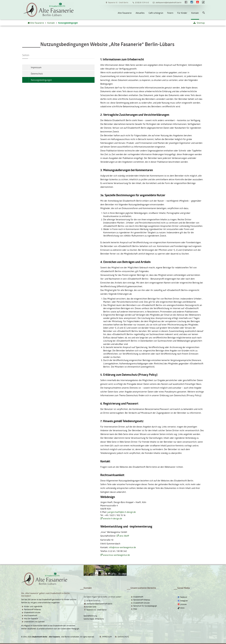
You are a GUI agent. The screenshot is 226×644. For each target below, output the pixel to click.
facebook (182, 597)
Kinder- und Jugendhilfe (33, 606)
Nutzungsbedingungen (41, 80)
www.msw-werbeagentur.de (116, 555)
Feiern (170, 13)
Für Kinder (182, 13)
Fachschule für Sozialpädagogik (145, 606)
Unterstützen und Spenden (34, 622)
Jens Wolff (124, 536)
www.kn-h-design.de (112, 518)
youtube (182, 604)
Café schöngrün (156, 13)
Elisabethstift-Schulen (32, 612)
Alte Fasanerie (125, 13)
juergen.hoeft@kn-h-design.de (122, 512)
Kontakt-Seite (91, 607)
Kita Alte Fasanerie (31, 618)
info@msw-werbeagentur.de (122, 547)
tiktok (181, 608)
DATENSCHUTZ (123, 637)
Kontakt (195, 13)
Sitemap (199, 23)
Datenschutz (37, 74)
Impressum (36, 67)
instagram (182, 601)
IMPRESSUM (106, 637)
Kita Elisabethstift (31, 615)
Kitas (135, 609)
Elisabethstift (138, 597)
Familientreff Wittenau (33, 609)
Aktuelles (140, 13)
